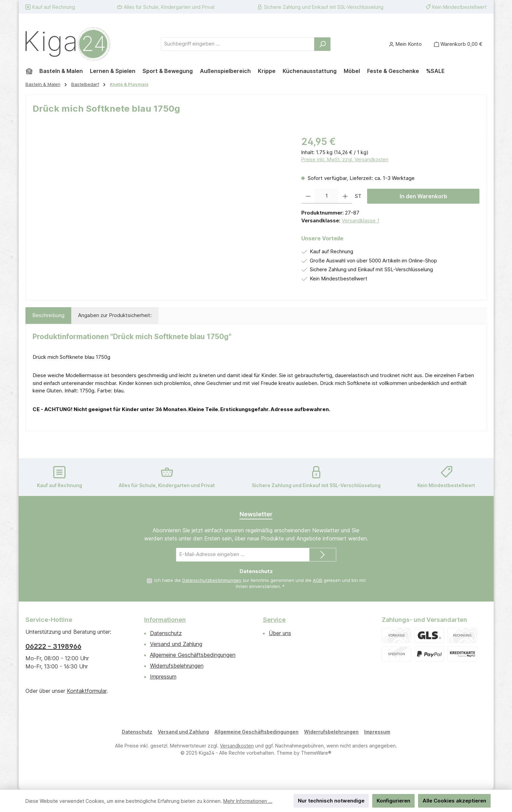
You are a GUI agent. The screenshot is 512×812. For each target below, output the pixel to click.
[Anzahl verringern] (308, 196)
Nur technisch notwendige (331, 801)
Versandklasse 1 (361, 220)
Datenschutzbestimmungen (212, 580)
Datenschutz (166, 633)
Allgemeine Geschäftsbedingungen (193, 655)
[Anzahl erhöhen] (345, 196)
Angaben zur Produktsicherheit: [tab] (115, 315)
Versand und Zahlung (176, 644)
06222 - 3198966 (53, 646)
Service (274, 620)
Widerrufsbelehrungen (177, 666)
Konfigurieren (393, 801)
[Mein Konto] (405, 44)
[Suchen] (322, 44)
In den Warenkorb (423, 196)
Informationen (165, 620)
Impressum (163, 677)
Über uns (280, 633)
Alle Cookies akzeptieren (454, 801)
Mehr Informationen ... (248, 801)
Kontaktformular (87, 691)
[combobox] (238, 44)
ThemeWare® (316, 753)
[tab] (48, 316)
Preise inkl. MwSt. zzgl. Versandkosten (345, 159)
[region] (160, 207)
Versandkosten (237, 746)
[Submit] (323, 555)
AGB (318, 580)
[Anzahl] (327, 196)
